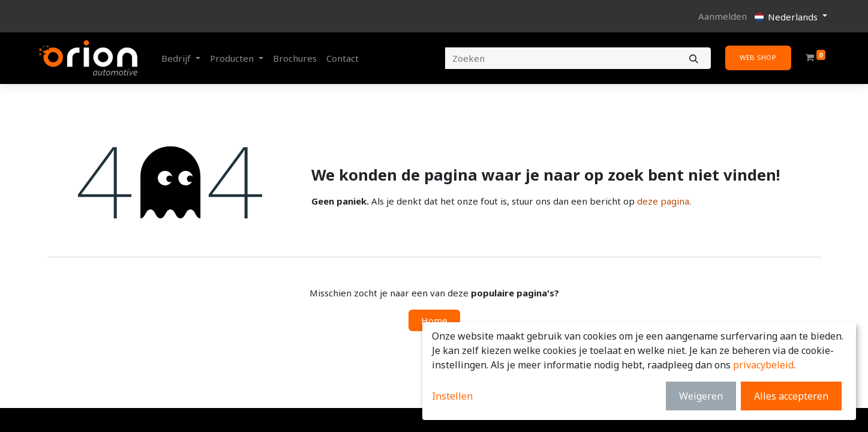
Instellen (452, 396)
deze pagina (663, 201)
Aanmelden (723, 16)
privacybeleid (763, 365)
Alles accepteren (791, 396)
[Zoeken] (694, 58)
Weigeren (701, 396)
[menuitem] (295, 58)
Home (434, 320)
